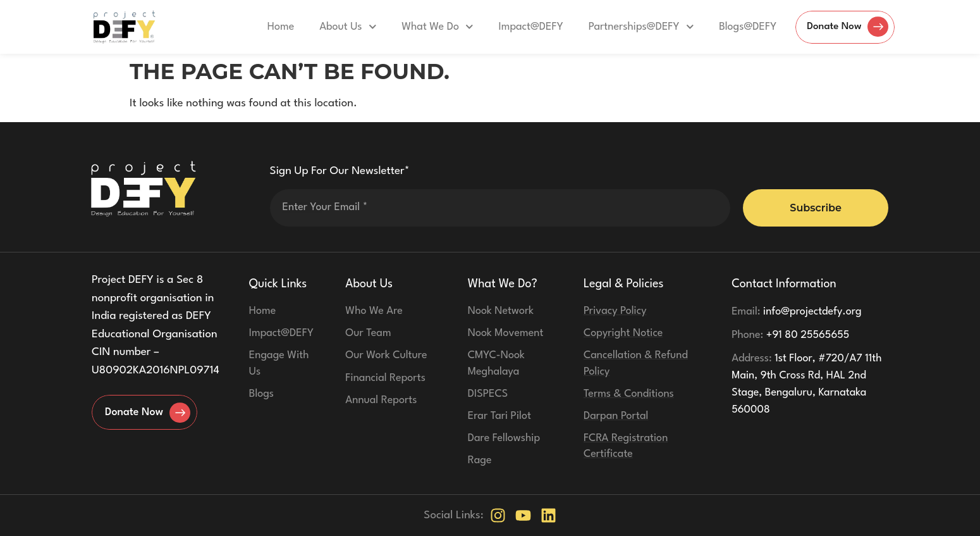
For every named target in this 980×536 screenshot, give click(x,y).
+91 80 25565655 (790, 335)
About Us (341, 27)
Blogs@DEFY (741, 27)
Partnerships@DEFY (635, 27)
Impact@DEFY (524, 27)
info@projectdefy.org (797, 312)
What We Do (431, 27)
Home (274, 27)
